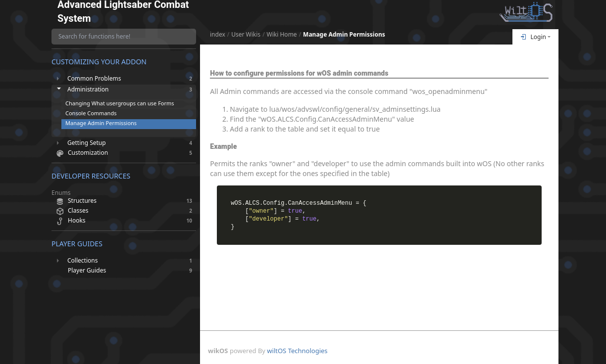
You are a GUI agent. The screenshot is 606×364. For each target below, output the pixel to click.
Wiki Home (282, 35)
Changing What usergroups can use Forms (120, 103)
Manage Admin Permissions (344, 35)
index (218, 35)
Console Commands (91, 113)
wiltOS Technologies (297, 351)
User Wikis (246, 35)
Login (533, 37)
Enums (61, 193)
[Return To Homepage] (526, 12)
